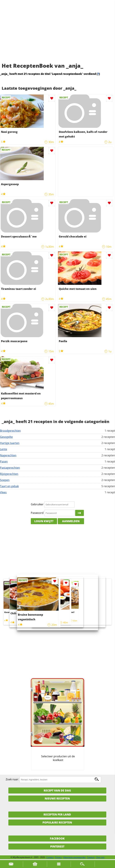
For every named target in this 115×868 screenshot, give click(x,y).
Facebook (57, 838)
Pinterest (57, 846)
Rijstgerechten (9, 474)
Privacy (58, 857)
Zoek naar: (12, 779)
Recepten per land (57, 814)
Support (91, 857)
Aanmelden (71, 521)
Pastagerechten (10, 468)
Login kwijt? (44, 521)
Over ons (100, 857)
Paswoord (37, 513)
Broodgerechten (10, 431)
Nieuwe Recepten (57, 798)
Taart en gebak (9, 486)
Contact (50, 857)
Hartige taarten (10, 443)
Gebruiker (37, 504)
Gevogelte (6, 437)
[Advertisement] (58, 35)
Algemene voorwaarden (74, 857)
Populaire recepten (57, 822)
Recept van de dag (57, 790)
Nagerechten (8, 455)
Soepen (5, 480)
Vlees (3, 492)
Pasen (4, 461)
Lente (4, 449)
